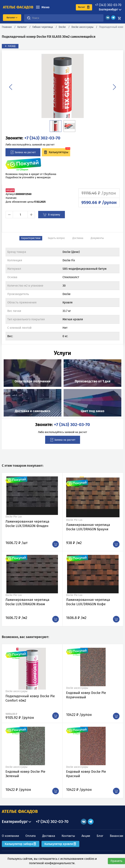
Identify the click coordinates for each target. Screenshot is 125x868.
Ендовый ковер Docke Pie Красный (86, 774)
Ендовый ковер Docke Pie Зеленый (25, 774)
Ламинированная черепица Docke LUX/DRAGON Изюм (27, 602)
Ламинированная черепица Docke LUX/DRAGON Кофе (88, 602)
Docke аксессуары (82, 27)
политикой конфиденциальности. (52, 863)
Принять (116, 861)
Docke (62, 27)
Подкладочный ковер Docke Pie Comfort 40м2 (30, 698)
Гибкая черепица (43, 27)
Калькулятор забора (21, 844)
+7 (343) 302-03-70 (108, 5)
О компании (10, 836)
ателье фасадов (18, 7)
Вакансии (117, 836)
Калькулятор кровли (60, 844)
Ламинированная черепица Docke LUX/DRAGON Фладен (27, 524)
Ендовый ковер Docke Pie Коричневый (86, 695)
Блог (100, 836)
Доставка (49, 836)
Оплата (30, 836)
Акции (86, 836)
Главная (7, 27)
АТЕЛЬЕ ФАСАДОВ (20, 811)
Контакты (68, 836)
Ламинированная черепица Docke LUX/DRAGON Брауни (88, 527)
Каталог (22, 27)
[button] (11, 87)
